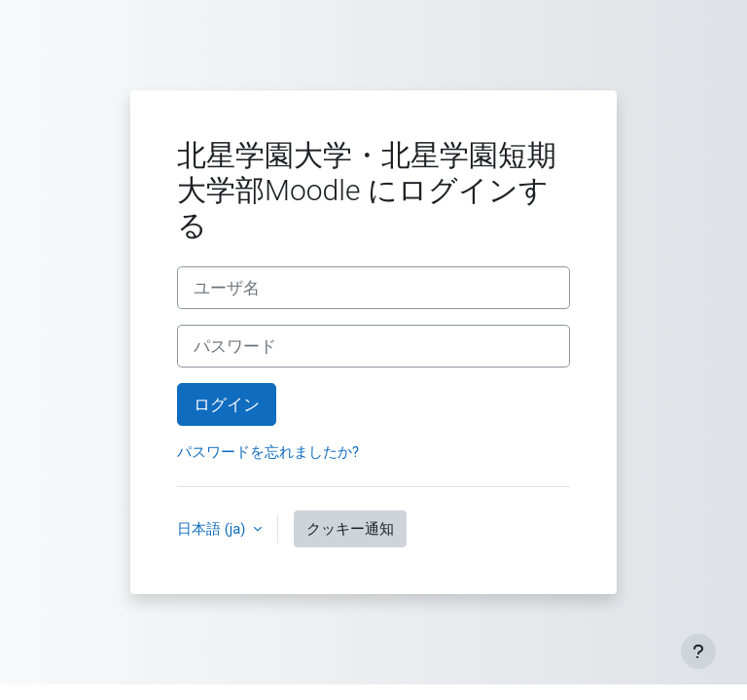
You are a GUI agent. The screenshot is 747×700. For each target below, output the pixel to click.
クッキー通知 (350, 529)
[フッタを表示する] (698, 651)
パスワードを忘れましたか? (268, 452)
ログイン (227, 404)
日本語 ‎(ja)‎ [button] (213, 529)
